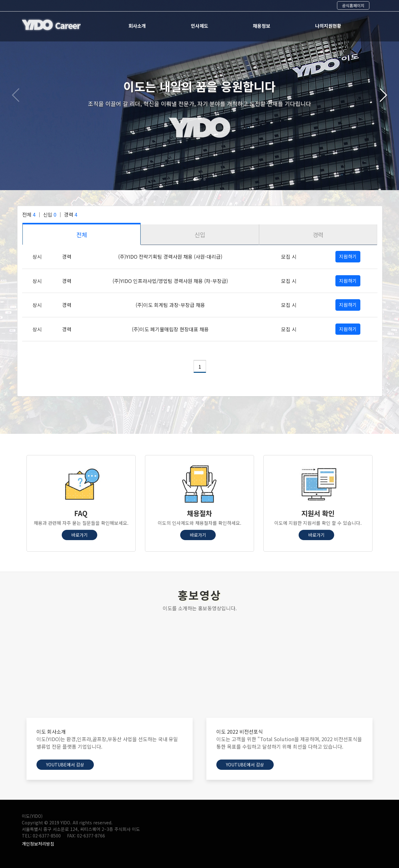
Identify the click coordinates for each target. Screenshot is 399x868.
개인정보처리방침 (38, 844)
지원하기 (348, 256)
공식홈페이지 (353, 5)
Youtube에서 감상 (65, 765)
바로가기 (79, 535)
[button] (195, 180)
